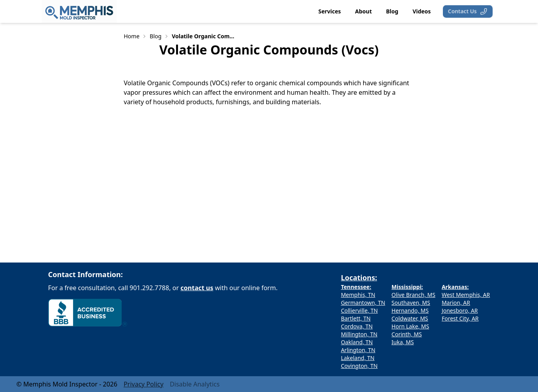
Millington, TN (359, 334)
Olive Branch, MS (413, 295)
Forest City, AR (460, 318)
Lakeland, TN (358, 358)
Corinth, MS (407, 334)
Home (132, 36)
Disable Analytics (195, 384)
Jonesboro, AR (460, 310)
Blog (156, 36)
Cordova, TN (357, 326)
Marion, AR (456, 303)
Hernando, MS (410, 310)
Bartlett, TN (356, 318)
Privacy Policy (143, 384)
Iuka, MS (403, 342)
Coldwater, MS (410, 318)
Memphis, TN (358, 295)
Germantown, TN (363, 303)
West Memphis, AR (466, 295)
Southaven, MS (411, 303)
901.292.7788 (149, 288)
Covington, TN (359, 366)
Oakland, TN (357, 342)
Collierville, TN (360, 310)
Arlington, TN (358, 350)
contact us (197, 288)
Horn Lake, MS (410, 326)
